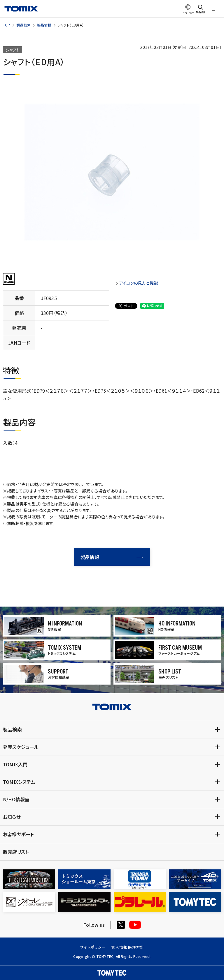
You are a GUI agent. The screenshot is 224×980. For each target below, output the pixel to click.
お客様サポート (18, 834)
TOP (7, 25)
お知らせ (12, 817)
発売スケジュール (21, 747)
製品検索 (23, 25)
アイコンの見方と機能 (139, 283)
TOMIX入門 (15, 764)
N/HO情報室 (16, 799)
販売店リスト (16, 852)
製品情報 (44, 25)
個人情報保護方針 (128, 947)
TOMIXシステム (19, 782)
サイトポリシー (92, 947)
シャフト (13, 50)
